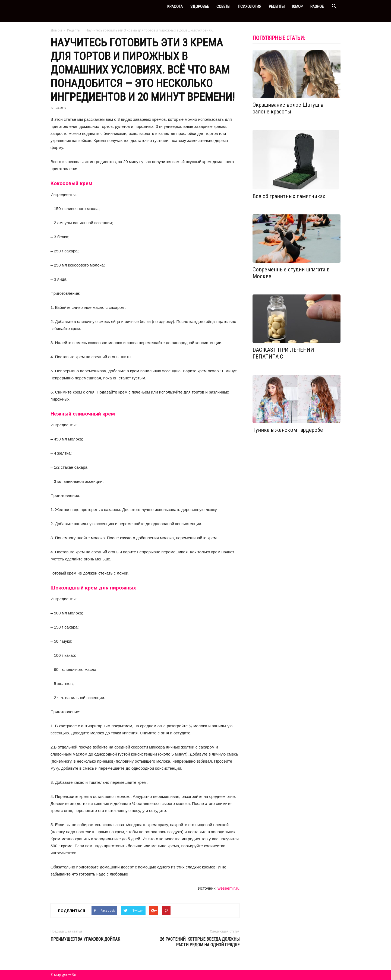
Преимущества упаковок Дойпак (85, 939)
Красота (175, 7)
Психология (250, 7)
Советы (223, 7)
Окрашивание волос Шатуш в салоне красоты (288, 108)
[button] (334, 7)
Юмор (297, 7)
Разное (317, 7)
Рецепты (277, 7)
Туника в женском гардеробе (288, 430)
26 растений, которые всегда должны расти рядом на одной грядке (200, 942)
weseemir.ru (228, 888)
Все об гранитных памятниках (289, 196)
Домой (56, 30)
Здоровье (200, 7)
